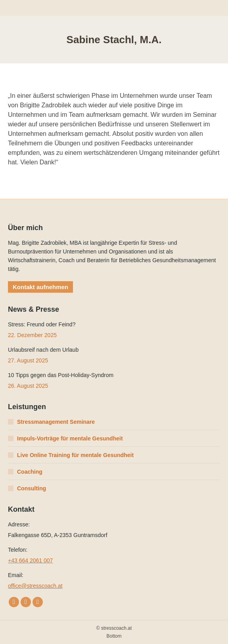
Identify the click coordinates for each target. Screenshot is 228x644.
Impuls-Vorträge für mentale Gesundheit (70, 438)
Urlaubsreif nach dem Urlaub (43, 350)
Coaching (30, 472)
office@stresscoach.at (35, 586)
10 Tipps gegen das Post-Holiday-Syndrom (61, 375)
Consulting (32, 488)
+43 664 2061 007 (30, 560)
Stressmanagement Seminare (56, 422)
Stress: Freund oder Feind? (42, 324)
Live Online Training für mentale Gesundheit (75, 455)
